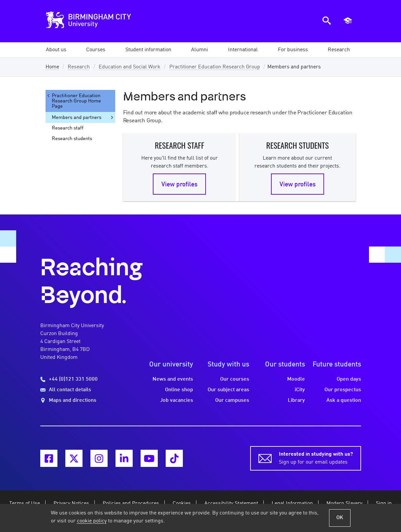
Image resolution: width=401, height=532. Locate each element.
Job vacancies (177, 400)
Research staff (68, 128)
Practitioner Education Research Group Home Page (73, 101)
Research (79, 67)
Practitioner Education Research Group (215, 67)
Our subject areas (228, 390)
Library (296, 400)
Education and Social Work (130, 67)
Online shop (179, 390)
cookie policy (92, 521)
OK (340, 518)
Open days (349, 379)
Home (52, 67)
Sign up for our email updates (316, 458)
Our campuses (232, 400)
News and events (173, 379)
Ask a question (344, 400)
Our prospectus (343, 390)
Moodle (296, 379)
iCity (300, 390)
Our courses (235, 379)
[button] (56, 50)
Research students (72, 139)
